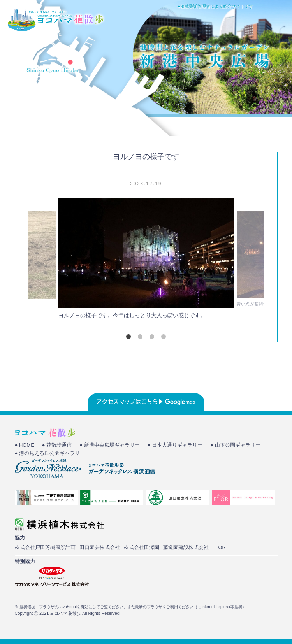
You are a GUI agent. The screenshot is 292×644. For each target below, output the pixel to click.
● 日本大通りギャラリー (175, 445)
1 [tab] (128, 337)
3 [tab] (152, 337)
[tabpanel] (146, 261)
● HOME (25, 445)
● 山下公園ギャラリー (235, 445)
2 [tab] (140, 337)
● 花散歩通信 (57, 445)
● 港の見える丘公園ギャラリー (50, 453)
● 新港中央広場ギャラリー (109, 445)
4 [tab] (164, 337)
